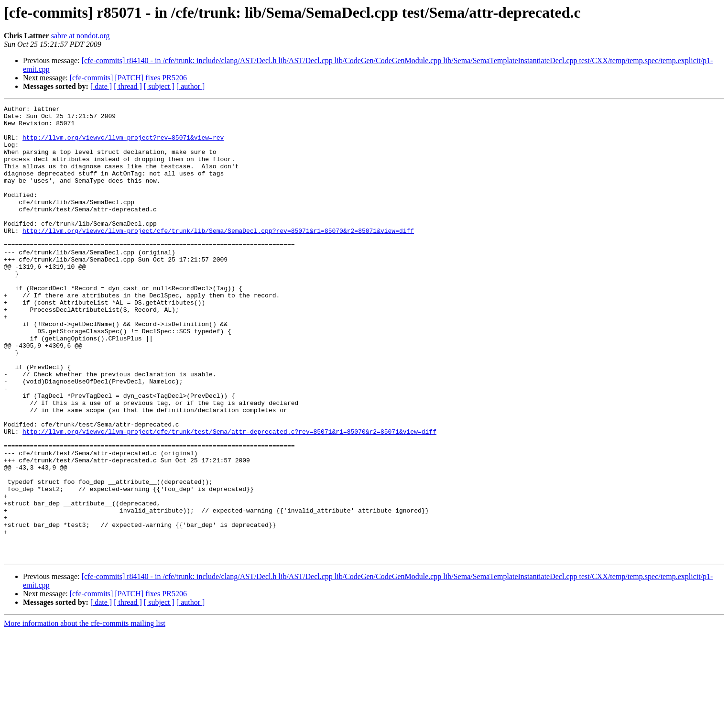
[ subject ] (159, 86)
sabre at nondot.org (81, 36)
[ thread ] (128, 86)
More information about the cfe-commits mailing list (85, 714)
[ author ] (191, 86)
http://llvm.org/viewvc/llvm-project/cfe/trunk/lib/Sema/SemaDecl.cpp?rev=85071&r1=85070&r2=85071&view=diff (218, 256)
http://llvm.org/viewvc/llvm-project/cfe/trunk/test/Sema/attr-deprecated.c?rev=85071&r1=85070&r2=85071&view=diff (229, 497)
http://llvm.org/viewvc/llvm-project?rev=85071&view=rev (123, 144)
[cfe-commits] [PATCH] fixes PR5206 (128, 78)
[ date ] (101, 86)
